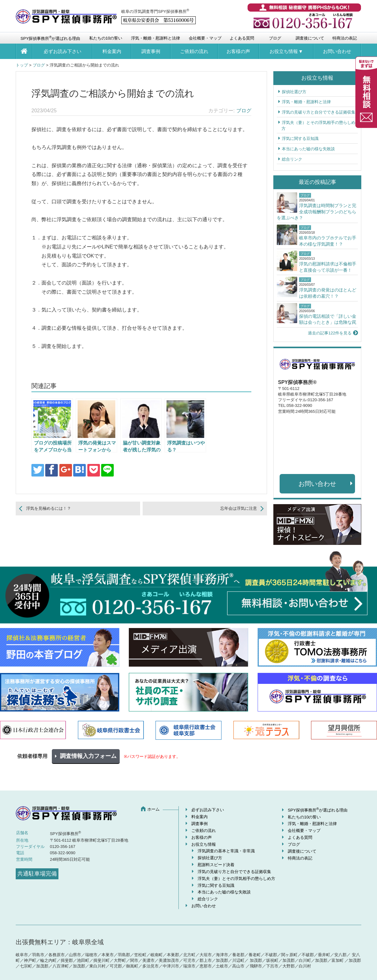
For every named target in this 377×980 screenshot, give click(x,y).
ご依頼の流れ (194, 51)
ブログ (275, 38)
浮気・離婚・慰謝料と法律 (156, 38)
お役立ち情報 (284, 51)
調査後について (310, 38)
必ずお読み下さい (63, 51)
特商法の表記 (345, 38)
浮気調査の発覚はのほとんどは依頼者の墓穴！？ (328, 293)
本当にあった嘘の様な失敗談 (308, 149)
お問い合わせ (337, 51)
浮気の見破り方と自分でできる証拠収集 (319, 112)
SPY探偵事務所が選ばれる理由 (50, 38)
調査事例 (151, 51)
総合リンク (292, 159)
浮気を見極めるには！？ (49, 508)
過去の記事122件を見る (330, 333)
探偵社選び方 (294, 92)
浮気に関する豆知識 (300, 138)
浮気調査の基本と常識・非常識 (226, 851)
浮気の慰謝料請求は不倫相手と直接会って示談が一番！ (328, 267)
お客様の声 (238, 51)
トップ (22, 65)
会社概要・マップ (205, 38)
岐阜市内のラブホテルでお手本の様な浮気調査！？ (328, 241)
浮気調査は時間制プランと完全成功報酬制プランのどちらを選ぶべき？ (317, 212)
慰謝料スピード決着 (216, 865)
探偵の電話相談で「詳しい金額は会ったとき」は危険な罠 (328, 319)
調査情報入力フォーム (88, 756)
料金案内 (112, 51)
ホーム (153, 809)
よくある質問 (242, 38)
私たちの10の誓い (106, 38)
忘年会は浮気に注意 (239, 508)
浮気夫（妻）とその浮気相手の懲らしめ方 (236, 879)
